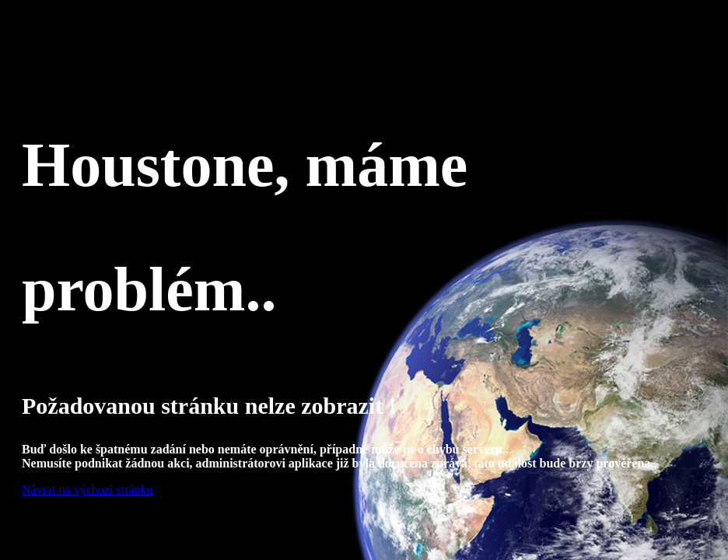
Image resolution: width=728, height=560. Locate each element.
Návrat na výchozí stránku (87, 490)
